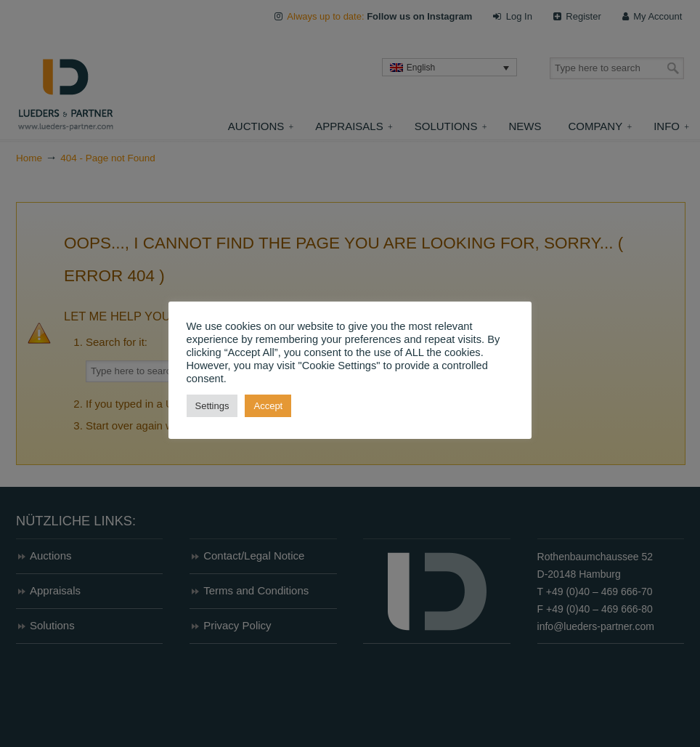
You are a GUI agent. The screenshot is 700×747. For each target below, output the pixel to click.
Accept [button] (269, 406)
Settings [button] (212, 406)
